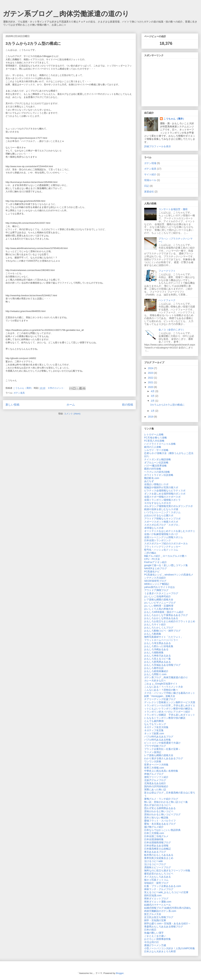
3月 (153, 396)
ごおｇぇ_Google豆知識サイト (161, 684)
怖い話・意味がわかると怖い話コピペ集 (166, 802)
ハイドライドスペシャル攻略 (160, 444)
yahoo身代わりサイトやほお (160, 587)
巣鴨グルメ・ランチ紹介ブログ (161, 799)
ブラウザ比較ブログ (155, 746)
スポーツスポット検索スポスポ (161, 522)
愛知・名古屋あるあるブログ (160, 824)
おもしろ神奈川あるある (158, 656)
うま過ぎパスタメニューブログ (161, 593)
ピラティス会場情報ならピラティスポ (165, 491)
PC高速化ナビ (152, 571)
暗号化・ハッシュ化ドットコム (161, 550)
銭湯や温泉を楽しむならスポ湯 (161, 509)
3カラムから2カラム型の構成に (33, 44)
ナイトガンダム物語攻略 (158, 459)
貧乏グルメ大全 (153, 914)
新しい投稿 (12, 405)
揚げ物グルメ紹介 (154, 827)
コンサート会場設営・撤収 (173, 209)
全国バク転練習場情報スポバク (161, 534)
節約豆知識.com (153, 895)
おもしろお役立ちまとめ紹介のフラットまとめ (170, 621)
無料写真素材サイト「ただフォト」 (164, 637)
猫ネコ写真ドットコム (156, 880)
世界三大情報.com (154, 768)
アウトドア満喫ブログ (156, 590)
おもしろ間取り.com (155, 674)
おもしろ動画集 (153, 634)
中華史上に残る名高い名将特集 (161, 771)
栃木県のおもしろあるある (159, 855)
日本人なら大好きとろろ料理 (160, 951)
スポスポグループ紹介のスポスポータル (166, 543)
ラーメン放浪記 (153, 752)
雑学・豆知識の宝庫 (155, 920)
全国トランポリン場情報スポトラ (162, 500)
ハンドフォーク (167, 300)
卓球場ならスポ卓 (154, 528)
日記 (147, 186)
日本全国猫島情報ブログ (158, 842)
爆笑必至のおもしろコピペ (159, 874)
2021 (151, 382)
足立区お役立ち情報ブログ (159, 917)
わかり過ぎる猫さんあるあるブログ (164, 758)
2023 (151, 373)
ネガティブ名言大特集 (156, 727)
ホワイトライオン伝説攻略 (159, 475)
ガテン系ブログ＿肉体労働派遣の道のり (66, 14)
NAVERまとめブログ (156, 568)
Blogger (120, 973)
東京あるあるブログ (155, 852)
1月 (153, 411)
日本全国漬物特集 (154, 839)
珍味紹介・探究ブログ (156, 883)
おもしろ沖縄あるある (156, 649)
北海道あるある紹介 (155, 783)
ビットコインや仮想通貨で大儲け (162, 743)
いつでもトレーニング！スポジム (162, 512)
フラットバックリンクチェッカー (162, 547)
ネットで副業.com (154, 733)
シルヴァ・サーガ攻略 (156, 450)
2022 (151, 378)
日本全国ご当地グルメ (156, 836)
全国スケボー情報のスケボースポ (162, 497)
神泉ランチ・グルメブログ (159, 889)
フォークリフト (167, 271)
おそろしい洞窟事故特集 (158, 939)
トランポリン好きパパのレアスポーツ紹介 (167, 712)
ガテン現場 (150, 163)
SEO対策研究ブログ (155, 581)
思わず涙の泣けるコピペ (158, 805)
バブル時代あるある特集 (158, 740)
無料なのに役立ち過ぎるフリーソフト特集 (167, 870)
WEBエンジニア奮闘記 (157, 584)
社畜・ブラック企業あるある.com (163, 886)
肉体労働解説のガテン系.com (160, 911)
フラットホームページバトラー (161, 640)
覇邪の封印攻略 (153, 469)
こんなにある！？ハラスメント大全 (164, 687)
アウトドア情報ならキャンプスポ (162, 519)
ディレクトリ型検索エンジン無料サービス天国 (170, 702)
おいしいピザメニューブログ (160, 603)
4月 (153, 391)
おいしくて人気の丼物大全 (159, 609)
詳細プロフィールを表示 (158, 146)
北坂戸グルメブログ (155, 780)
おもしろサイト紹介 (155, 624)
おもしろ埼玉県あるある (158, 643)
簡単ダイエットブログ (156, 899)
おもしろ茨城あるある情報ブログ (162, 665)
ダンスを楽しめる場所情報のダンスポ (165, 494)
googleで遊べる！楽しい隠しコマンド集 (166, 565)
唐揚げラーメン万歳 (155, 945)
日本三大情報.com (154, 833)
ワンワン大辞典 (153, 761)
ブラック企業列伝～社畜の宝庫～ (162, 749)
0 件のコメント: (56, 388)
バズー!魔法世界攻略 (155, 466)
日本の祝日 (150, 930)
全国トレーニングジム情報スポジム (164, 537)
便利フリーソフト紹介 (156, 777)
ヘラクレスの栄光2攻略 (157, 472)
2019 (151, 417)
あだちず (149, 481)
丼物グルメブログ (154, 774)
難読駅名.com (152, 478)
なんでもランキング (155, 724)
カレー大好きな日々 (155, 680)
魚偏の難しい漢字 (154, 933)
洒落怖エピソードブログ (158, 867)
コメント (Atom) (72, 414)
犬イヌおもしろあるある (158, 877)
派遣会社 (149, 192)
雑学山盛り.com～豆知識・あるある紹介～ (167, 923)
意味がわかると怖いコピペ (159, 811)
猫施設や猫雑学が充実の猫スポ (161, 487)
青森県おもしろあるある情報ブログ (164, 927)
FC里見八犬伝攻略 (154, 441)
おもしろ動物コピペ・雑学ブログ (162, 631)
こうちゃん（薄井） (174, 119)
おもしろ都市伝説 (154, 668)
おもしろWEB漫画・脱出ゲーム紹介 (164, 612)
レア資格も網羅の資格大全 (159, 600)
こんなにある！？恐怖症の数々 (161, 690)
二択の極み (150, 553)
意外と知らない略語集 (156, 818)
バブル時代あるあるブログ (159, 737)
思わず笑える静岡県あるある (160, 808)
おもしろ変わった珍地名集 (159, 646)
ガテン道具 (19, 393)
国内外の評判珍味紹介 (156, 786)
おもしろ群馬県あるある (158, 662)
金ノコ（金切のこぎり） (172, 330)
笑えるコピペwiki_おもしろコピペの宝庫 (166, 892)
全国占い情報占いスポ (156, 484)
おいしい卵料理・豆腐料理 (159, 606)
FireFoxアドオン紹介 (156, 562)
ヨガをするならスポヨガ (158, 503)
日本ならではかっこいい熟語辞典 (162, 830)
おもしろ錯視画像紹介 (156, 671)
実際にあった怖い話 (155, 790)
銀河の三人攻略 (153, 447)
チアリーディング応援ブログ (160, 699)
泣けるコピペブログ (155, 864)
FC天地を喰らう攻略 (156, 438)
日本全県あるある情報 (156, 846)
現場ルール (150, 180)
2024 (151, 368)
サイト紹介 (150, 174)
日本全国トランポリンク (158, 540)
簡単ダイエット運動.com (158, 902)
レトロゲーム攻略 (154, 434)
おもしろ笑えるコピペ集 (158, 659)
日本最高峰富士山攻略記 (158, 849)
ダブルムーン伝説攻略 (156, 462)
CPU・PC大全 (152, 559)
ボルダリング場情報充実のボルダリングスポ (168, 506)
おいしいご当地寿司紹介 (158, 596)
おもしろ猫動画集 (154, 652)
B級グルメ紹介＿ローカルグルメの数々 (166, 556)
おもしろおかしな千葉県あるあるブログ (166, 615)
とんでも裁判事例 (154, 721)
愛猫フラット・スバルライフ (160, 821)
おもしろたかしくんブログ (159, 628)
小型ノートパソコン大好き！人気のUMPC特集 (170, 948)
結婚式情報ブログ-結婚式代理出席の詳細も (168, 908)
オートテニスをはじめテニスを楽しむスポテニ (170, 531)
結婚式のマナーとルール (158, 905)
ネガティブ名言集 (154, 730)
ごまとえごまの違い (155, 936)
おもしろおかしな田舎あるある (161, 618)
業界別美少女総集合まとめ (159, 858)
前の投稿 (128, 405)
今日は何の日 (151, 942)
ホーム (71, 405)
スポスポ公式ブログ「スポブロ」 (162, 525)
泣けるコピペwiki (153, 861)
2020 (151, 387)
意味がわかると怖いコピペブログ (162, 814)
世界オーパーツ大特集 (156, 765)
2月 (153, 401)
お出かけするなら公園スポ (159, 515)
